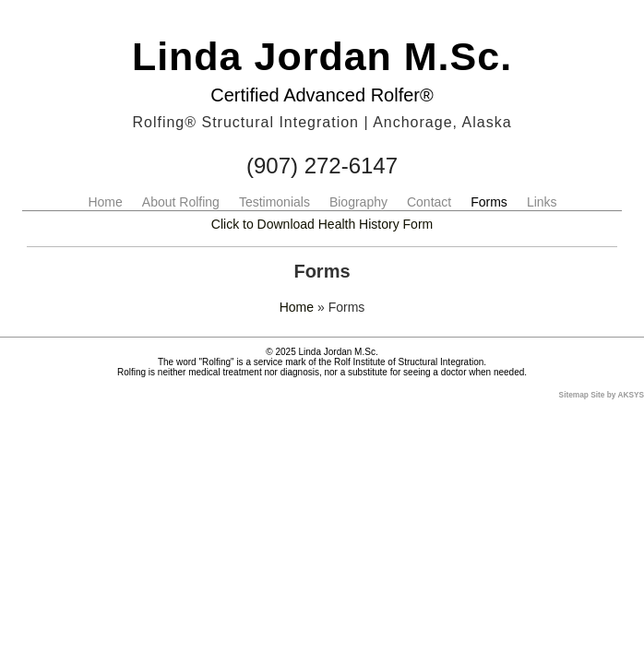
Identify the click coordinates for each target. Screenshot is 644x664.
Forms (489, 202)
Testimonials (274, 202)
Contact (429, 202)
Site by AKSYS (617, 395)
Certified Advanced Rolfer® (322, 95)
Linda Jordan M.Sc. (322, 56)
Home (105, 202)
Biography (358, 202)
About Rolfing (181, 202)
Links (542, 202)
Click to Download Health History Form (322, 224)
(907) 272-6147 (322, 166)
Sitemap (574, 395)
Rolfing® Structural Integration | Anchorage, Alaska (322, 122)
